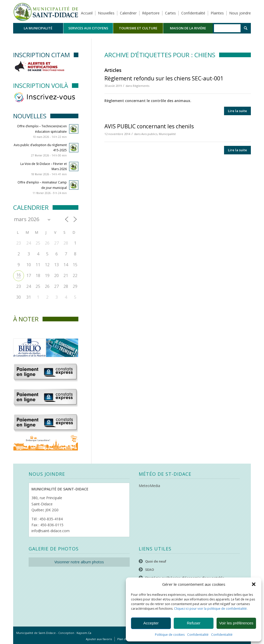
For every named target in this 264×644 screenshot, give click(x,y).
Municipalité (167, 134)
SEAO (150, 570)
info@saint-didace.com (51, 531)
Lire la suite (237, 111)
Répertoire (151, 13)
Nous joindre (240, 13)
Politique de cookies (170, 635)
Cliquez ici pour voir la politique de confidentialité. (211, 609)
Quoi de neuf (156, 561)
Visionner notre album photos (79, 562)
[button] (254, 584)
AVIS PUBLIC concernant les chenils (149, 126)
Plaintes (217, 13)
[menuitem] (38, 28)
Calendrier (128, 13)
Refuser (194, 623)
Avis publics (149, 134)
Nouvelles (106, 13)
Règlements (141, 86)
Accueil (87, 13)
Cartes (170, 13)
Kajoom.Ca (84, 633)
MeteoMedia (149, 486)
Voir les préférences (236, 623)
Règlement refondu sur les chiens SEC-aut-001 (164, 78)
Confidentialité (198, 635)
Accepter (151, 623)
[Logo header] (46, 11)
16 (19, 275)
